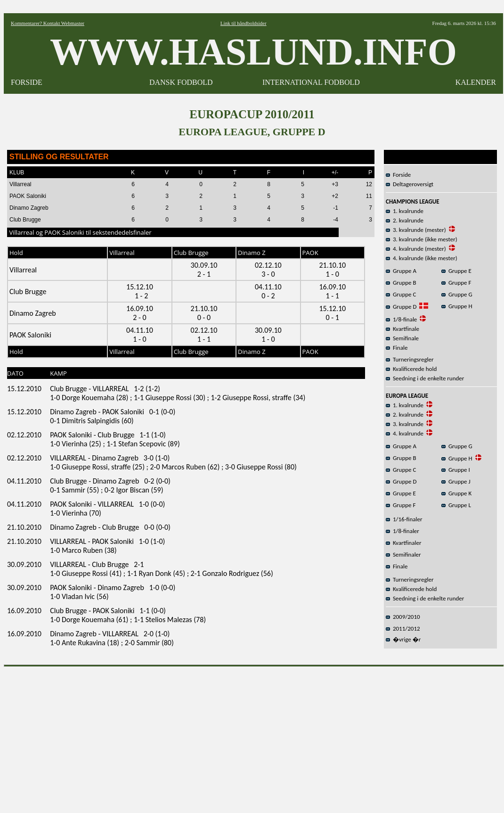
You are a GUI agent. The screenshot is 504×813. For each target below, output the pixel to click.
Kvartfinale (402, 329)
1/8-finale (401, 319)
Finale (397, 348)
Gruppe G (457, 294)
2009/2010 (403, 617)
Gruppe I (456, 470)
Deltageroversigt (410, 184)
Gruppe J (456, 481)
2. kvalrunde (405, 220)
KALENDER (476, 82)
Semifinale (402, 338)
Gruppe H (457, 306)
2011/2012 (403, 628)
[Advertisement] (254, 737)
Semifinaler (403, 554)
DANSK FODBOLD (181, 82)
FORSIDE (27, 82)
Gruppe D (401, 307)
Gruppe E (456, 271)
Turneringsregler (410, 359)
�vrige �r (403, 639)
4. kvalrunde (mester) (416, 249)
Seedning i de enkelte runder (425, 378)
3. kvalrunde (405, 424)
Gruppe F (456, 283)
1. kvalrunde (405, 211)
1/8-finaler (402, 531)
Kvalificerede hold (411, 369)
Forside (398, 175)
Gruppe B (401, 283)
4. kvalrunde (405, 433)
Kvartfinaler (403, 543)
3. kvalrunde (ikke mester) (422, 239)
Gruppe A (401, 271)
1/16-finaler (404, 519)
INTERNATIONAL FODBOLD (311, 82)
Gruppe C (401, 294)
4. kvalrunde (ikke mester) (422, 258)
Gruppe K (456, 493)
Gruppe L (456, 505)
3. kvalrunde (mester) (416, 230)
